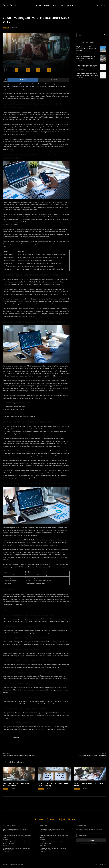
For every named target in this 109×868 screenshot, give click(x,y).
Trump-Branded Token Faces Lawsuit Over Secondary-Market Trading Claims (87, 66)
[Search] (105, 35)
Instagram (53, 819)
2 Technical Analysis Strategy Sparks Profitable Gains (92, 755)
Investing (6, 28)
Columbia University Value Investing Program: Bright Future (19, 755)
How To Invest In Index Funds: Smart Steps (88, 785)
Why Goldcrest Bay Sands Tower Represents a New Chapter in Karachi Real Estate (86, 49)
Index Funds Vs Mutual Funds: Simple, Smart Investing (53, 785)
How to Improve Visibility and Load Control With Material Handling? (86, 58)
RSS (64, 819)
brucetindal (16, 737)
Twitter (73, 819)
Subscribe (91, 840)
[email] (91, 835)
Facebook (41, 819)
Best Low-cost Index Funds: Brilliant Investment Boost (17, 785)
